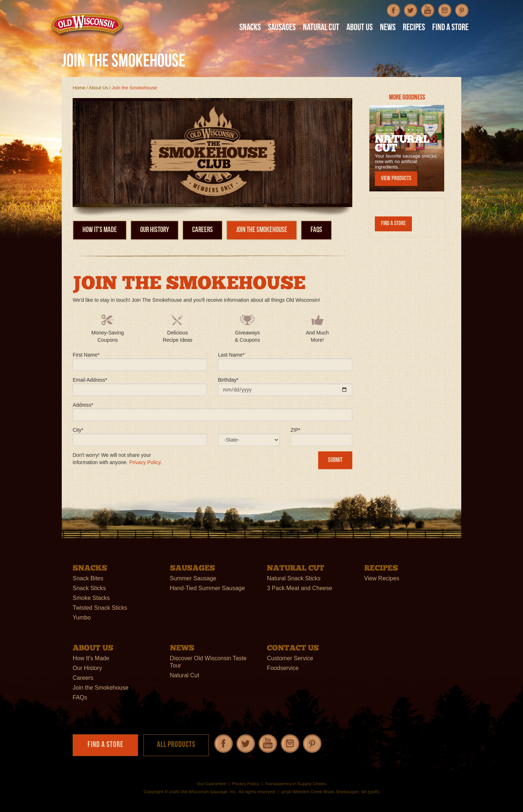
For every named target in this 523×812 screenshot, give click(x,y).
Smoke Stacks (91, 598)
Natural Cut (185, 675)
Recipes (414, 28)
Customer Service (290, 658)
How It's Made (100, 230)
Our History (155, 230)
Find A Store (450, 28)
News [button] (388, 28)
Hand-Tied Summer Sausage (208, 588)
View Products (396, 178)
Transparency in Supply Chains (295, 784)
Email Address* (90, 380)
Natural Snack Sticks (294, 578)
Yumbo (82, 618)
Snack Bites (88, 578)
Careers (202, 230)
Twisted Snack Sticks (100, 608)
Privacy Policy (145, 462)
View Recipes (382, 578)
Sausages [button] (282, 28)
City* (78, 430)
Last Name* (231, 355)
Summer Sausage (193, 578)
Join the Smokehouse (262, 230)
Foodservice (283, 668)
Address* (83, 405)
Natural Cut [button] (321, 28)
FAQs (316, 230)
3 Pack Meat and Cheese (300, 588)
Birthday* (228, 380)
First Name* (86, 355)
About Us (98, 88)
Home (79, 88)
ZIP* (295, 430)
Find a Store (393, 224)
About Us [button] (360, 28)
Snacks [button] (250, 28)
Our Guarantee (212, 784)
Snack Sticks (89, 588)
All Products (176, 745)
